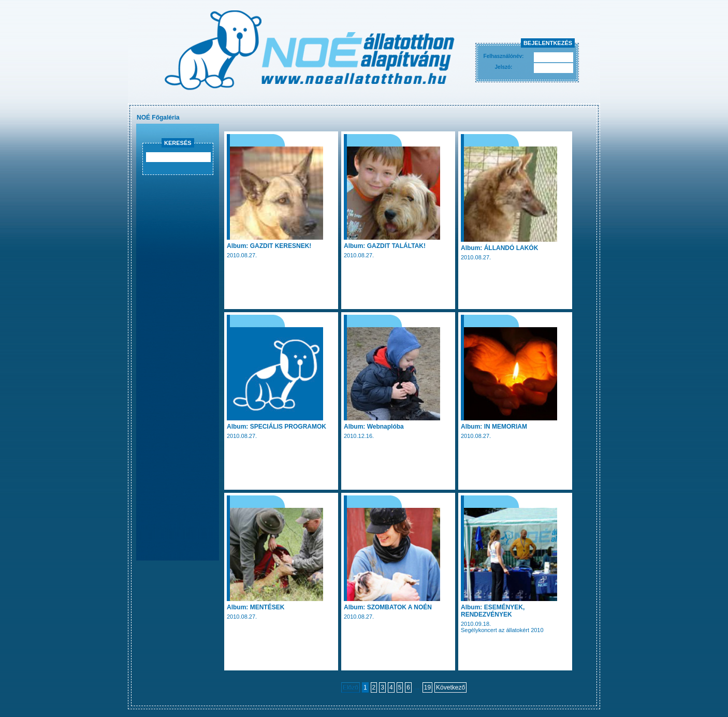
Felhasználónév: (504, 56)
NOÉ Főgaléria (158, 118)
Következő (450, 687)
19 (427, 687)
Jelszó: (504, 67)
